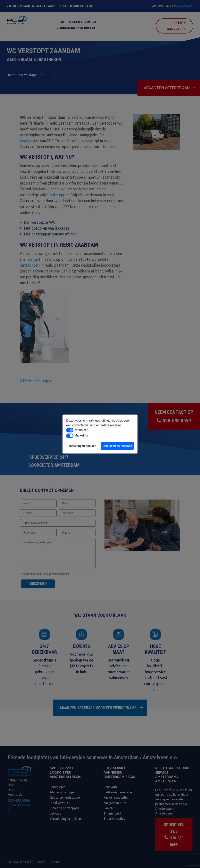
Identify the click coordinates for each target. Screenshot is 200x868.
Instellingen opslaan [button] (83, 446)
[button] (70, 430)
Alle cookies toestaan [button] (118, 446)
